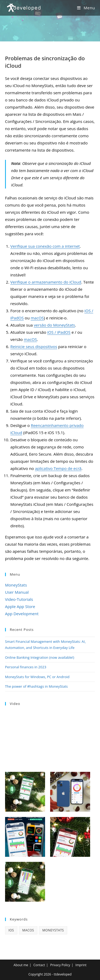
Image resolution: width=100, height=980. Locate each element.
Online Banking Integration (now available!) (40, 657)
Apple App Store (20, 606)
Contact (39, 965)
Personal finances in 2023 (26, 667)
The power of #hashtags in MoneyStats (36, 686)
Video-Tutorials (19, 599)
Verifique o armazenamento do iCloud (46, 282)
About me (21, 965)
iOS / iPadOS (59, 332)
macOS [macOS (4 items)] (28, 930)
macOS (37, 318)
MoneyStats (16, 585)
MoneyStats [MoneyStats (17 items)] (53, 930)
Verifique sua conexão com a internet (45, 246)
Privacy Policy (60, 965)
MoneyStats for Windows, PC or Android (37, 677)
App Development (22, 614)
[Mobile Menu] (86, 8)
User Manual (17, 592)
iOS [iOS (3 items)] (11, 930)
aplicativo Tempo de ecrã (58, 468)
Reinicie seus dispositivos (34, 346)
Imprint (81, 965)
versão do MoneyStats (55, 325)
